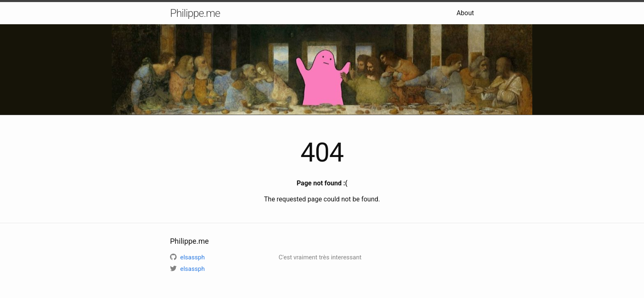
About (465, 13)
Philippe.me (195, 13)
